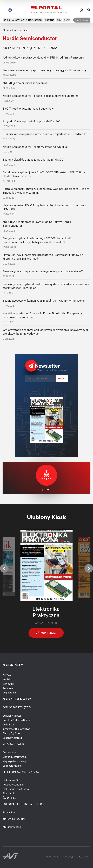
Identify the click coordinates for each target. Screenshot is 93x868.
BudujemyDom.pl (12, 716)
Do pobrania (9, 693)
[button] (4, 568)
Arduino (50, 20)
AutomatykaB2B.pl (13, 785)
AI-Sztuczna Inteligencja (27, 20)
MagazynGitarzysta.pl (15, 757)
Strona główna (10, 30)
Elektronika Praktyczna (16, 789)
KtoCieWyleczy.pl (12, 827)
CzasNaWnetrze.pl (13, 738)
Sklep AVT (52, 857)
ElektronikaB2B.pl (13, 780)
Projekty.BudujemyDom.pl (17, 720)
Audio (67, 20)
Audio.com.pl (10, 752)
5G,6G (7, 20)
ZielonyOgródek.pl (13, 733)
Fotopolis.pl (9, 812)
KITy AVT (8, 675)
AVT (82, 856)
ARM (59, 20)
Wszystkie (82, 20)
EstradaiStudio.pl (12, 766)
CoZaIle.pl (8, 724)
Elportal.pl (8, 793)
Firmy (26, 30)
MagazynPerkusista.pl (15, 761)
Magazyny (8, 684)
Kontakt (7, 679)
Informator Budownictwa (16, 729)
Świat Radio (9, 798)
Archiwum (8, 688)
